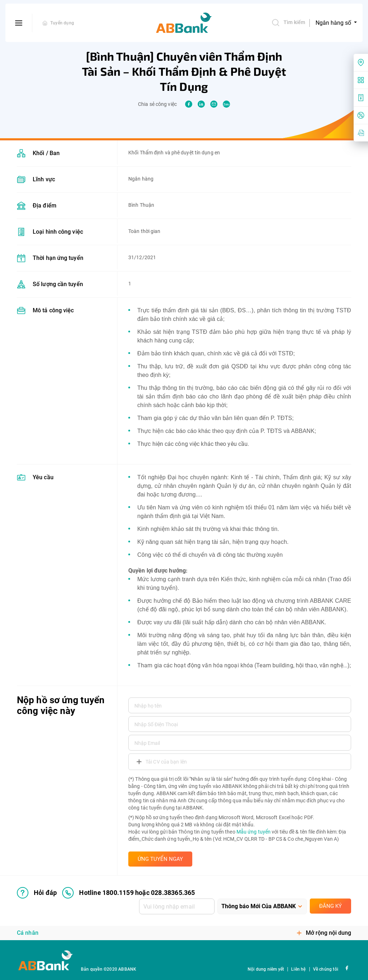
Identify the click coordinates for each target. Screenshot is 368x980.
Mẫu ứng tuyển (254, 832)
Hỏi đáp (37, 893)
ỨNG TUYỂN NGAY (160, 859)
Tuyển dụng (62, 23)
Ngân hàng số (334, 23)
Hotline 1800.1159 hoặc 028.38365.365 (128, 893)
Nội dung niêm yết (266, 969)
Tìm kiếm (288, 23)
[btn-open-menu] (19, 23)
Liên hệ (298, 969)
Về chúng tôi (326, 969)
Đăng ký (330, 906)
